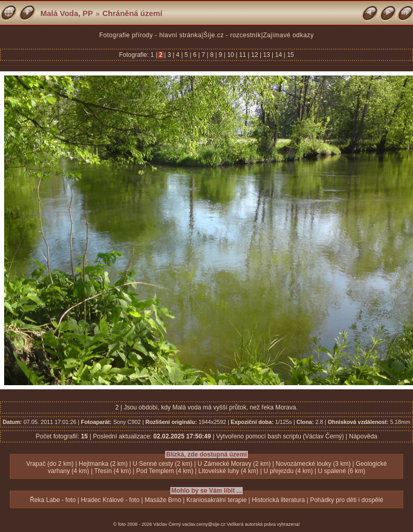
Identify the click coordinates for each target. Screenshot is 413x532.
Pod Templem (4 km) (165, 471)
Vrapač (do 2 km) (50, 464)
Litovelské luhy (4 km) (228, 471)
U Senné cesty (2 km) (162, 464)
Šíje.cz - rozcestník (232, 35)
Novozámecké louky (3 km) (313, 464)
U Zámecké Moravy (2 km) (234, 464)
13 (267, 55)
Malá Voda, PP (67, 13)
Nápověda (363, 436)
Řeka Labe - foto (53, 500)
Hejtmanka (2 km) (103, 464)
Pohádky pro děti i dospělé (346, 500)
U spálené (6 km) (341, 471)
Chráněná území (132, 13)
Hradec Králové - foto (110, 500)
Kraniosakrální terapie (217, 500)
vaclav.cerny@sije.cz (204, 524)
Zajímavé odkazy (288, 35)
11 (243, 55)
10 (231, 55)
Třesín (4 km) (113, 471)
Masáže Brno (163, 500)
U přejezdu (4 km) (288, 471)
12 (255, 55)
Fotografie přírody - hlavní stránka (151, 35)
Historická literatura (278, 500)
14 (278, 55)
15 (290, 55)
